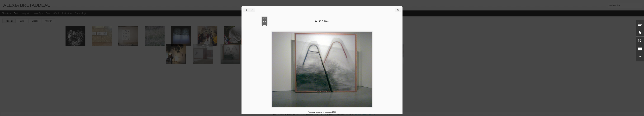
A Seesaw (322, 21)
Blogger (358, 114)
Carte (16, 13)
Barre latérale (53, 13)
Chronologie (81, 13)
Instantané (67, 13)
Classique (7, 13)
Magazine (26, 13)
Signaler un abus (368, 114)
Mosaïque (38, 13)
